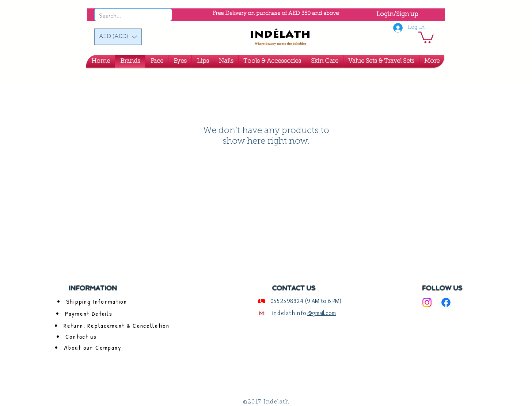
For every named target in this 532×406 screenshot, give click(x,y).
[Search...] (123, 16)
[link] (426, 37)
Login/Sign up (397, 14)
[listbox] (118, 37)
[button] (118, 37)
